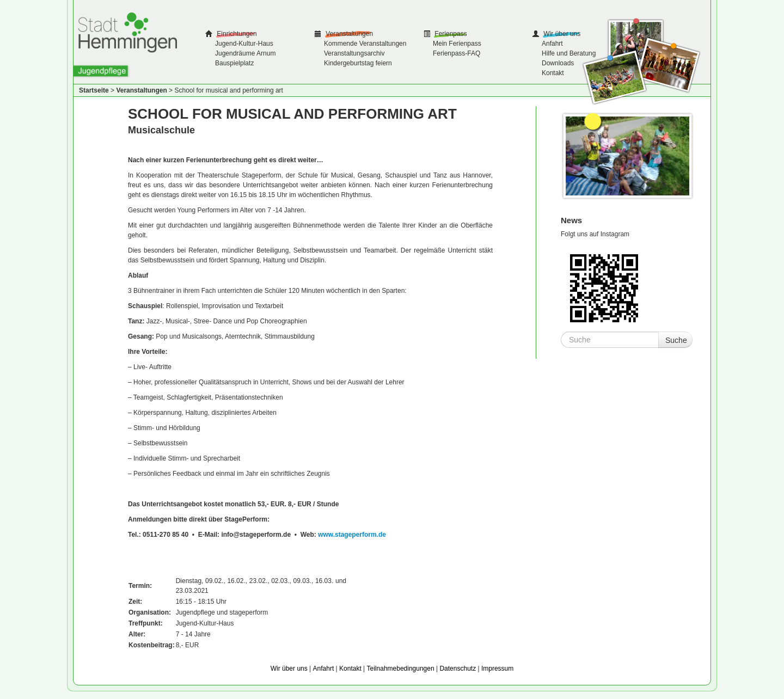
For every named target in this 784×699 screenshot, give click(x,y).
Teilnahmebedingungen (401, 669)
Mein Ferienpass (457, 44)
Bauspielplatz (234, 63)
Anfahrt (552, 44)
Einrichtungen (236, 34)
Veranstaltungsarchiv (354, 53)
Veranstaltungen (348, 34)
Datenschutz (458, 669)
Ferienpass (450, 34)
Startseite (94, 90)
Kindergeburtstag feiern (358, 63)
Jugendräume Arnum (245, 53)
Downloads (558, 63)
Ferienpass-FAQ (457, 53)
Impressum (497, 669)
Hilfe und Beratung (569, 53)
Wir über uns (561, 34)
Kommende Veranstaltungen (365, 44)
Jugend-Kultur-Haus (244, 44)
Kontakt (553, 73)
